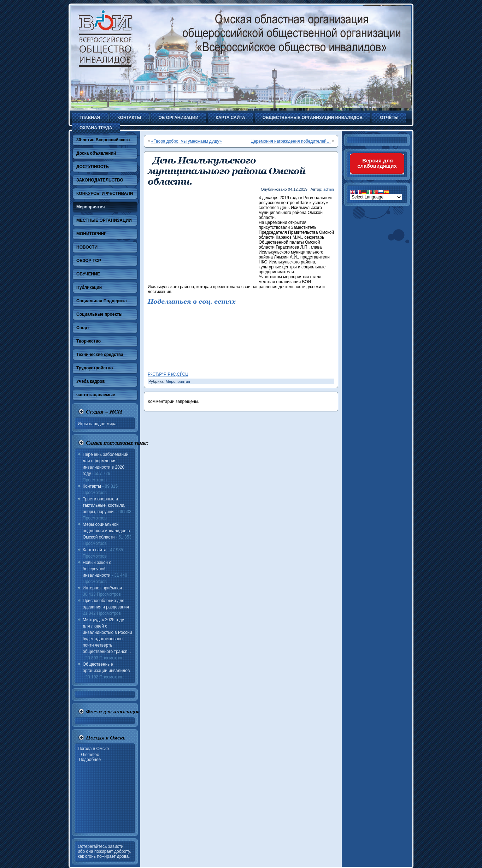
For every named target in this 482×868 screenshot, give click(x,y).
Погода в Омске (93, 749)
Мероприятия (178, 381)
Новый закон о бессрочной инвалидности (97, 569)
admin (329, 189)
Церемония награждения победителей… (291, 141)
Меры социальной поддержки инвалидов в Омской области (106, 531)
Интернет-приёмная (102, 588)
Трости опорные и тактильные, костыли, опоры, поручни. (104, 505)
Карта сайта (95, 550)
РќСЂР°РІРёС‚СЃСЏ (168, 374)
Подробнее (90, 760)
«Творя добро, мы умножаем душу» (186, 141)
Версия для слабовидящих (377, 163)
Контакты (92, 486)
